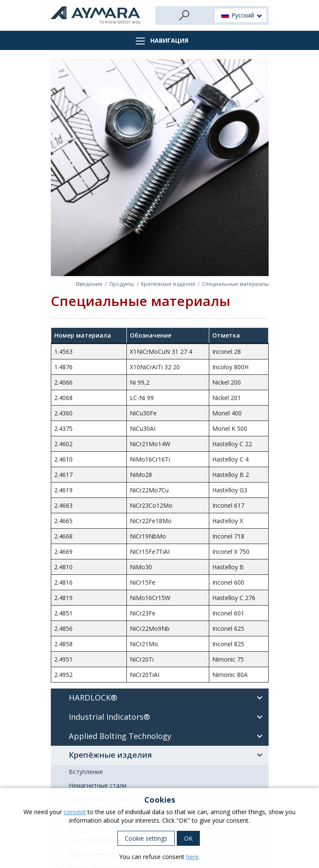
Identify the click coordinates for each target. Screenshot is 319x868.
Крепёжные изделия (168, 284)
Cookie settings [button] (146, 838)
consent (75, 812)
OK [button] (188, 838)
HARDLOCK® (168, 698)
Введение (89, 284)
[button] (241, 16)
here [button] (192, 857)
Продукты (122, 284)
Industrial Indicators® (168, 717)
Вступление (86, 772)
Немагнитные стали (98, 785)
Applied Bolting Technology (168, 736)
